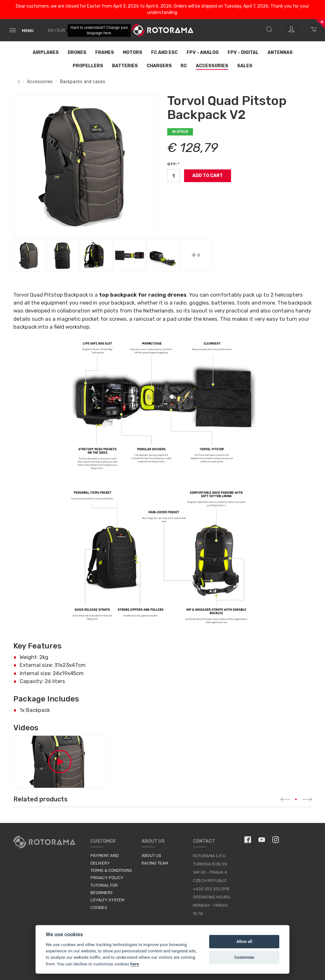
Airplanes (46, 53)
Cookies (99, 908)
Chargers (159, 66)
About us (151, 855)
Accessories (212, 66)
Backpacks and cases (83, 82)
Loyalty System (107, 900)
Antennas (280, 53)
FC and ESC (164, 53)
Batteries (125, 66)
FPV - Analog (203, 53)
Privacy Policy (107, 878)
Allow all (244, 941)
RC (184, 66)
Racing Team (155, 863)
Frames (105, 53)
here (135, 964)
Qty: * (173, 164)
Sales (245, 66)
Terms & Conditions (111, 870)
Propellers (88, 66)
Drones (77, 53)
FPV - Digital (243, 53)
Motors (133, 53)
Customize (244, 957)
